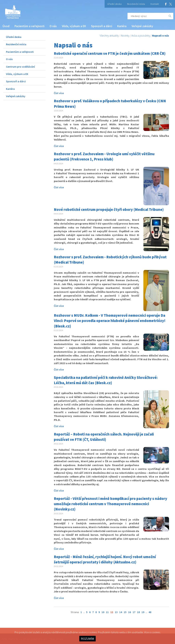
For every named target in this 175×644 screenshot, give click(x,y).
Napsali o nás (161, 36)
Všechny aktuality (109, 36)
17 (134, 612)
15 (125, 612)
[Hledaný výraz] (147, 16)
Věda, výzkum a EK (74, 26)
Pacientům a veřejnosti (29, 26)
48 (150, 612)
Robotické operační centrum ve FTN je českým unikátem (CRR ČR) (110, 53)
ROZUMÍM (87, 639)
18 (138, 612)
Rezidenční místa (136, 4)
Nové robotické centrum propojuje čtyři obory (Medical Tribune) (109, 209)
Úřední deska (115, 4)
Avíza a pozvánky (141, 36)
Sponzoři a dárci (102, 26)
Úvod (6, 26)
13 (116, 612)
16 (130, 612)
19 (143, 612)
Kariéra (122, 26)
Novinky (125, 36)
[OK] (170, 16)
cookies (156, 632)
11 (107, 612)
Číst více (59, 93)
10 (103, 612)
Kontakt (155, 4)
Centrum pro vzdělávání (20, 67)
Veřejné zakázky (142, 26)
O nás (53, 26)
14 (121, 612)
